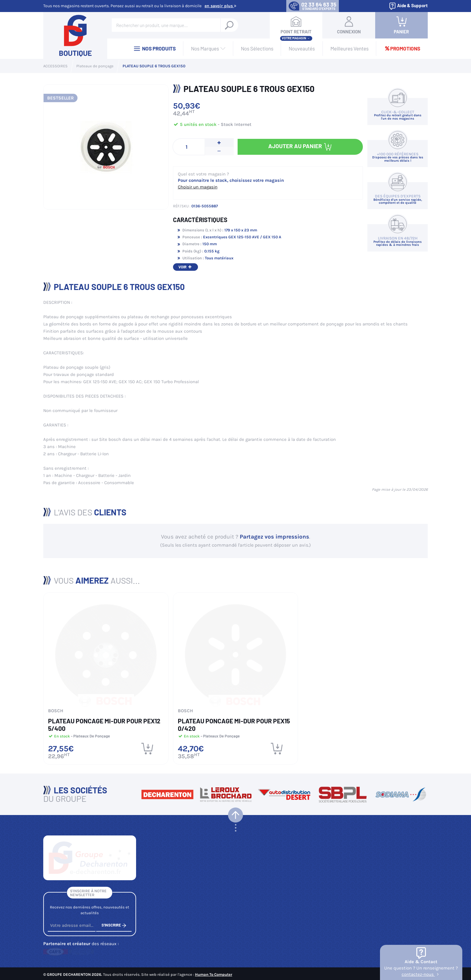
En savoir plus (220, 6)
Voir (185, 267)
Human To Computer (214, 973)
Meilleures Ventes (349, 48)
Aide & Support (408, 6)
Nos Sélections (257, 48)
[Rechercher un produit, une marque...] (229, 25)
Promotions (402, 48)
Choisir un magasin (198, 187)
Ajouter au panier (300, 147)
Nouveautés (302, 48)
